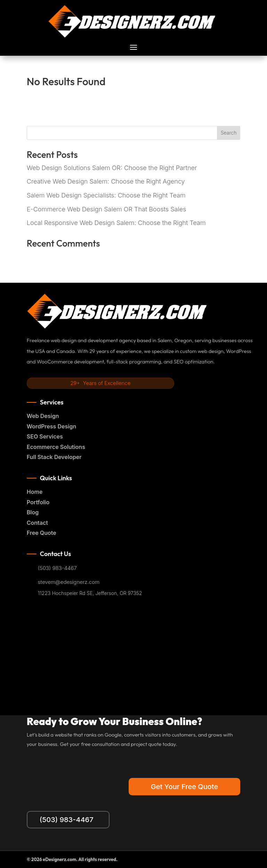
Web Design (43, 416)
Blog (33, 512)
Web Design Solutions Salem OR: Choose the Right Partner (112, 168)
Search (229, 133)
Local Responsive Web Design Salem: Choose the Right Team (116, 223)
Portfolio (38, 502)
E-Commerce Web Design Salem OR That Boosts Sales (107, 209)
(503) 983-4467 (57, 568)
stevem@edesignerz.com (69, 582)
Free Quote (42, 533)
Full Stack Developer (54, 457)
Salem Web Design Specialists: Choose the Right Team (106, 195)
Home (35, 492)
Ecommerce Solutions (56, 447)
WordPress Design (51, 426)
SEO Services (45, 436)
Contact (37, 523)
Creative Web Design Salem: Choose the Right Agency (106, 181)
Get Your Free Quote (184, 787)
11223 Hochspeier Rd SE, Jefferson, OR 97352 (90, 593)
